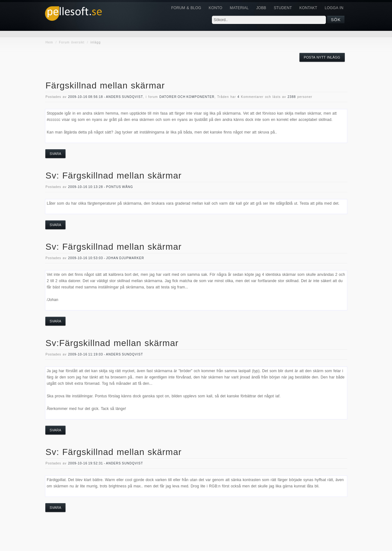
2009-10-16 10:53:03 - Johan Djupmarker (106, 258)
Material (239, 8)
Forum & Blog (186, 8)
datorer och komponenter (187, 97)
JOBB (261, 8)
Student (283, 8)
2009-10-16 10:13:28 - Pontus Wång (100, 187)
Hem (49, 42)
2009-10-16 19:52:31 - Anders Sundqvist (105, 463)
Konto (216, 8)
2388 (292, 97)
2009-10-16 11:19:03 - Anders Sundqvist (105, 354)
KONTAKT (308, 8)
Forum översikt (72, 42)
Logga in (334, 8)
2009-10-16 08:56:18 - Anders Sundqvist (105, 97)
